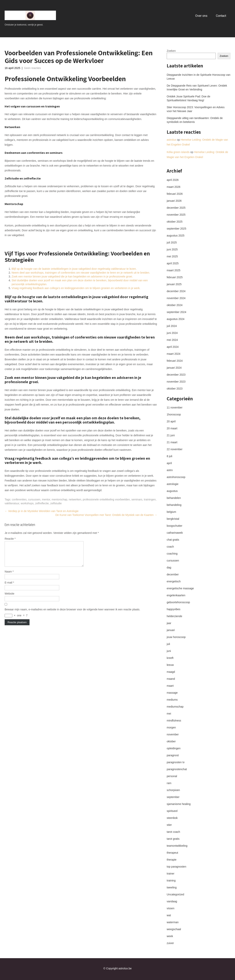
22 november (175, 449)
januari (171, 630)
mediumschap (175, 707)
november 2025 (176, 215)
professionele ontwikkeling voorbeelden (106, 499)
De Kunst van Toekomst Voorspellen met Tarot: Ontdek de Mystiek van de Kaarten (106, 515)
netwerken (75, 499)
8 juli (169, 456)
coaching (172, 554)
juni (169, 651)
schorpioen (173, 790)
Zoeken (171, 51)
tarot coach (173, 832)
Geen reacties (32, 68)
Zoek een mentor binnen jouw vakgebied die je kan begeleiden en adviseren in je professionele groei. (72, 276)
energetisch (174, 581)
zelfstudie (56, 503)
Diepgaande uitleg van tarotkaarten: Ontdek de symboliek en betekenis (195, 120)
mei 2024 (172, 340)
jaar (169, 623)
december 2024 (176, 291)
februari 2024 (175, 361)
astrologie (173, 484)
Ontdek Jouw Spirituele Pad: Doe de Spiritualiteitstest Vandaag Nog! (189, 98)
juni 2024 (172, 333)
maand (171, 679)
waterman (173, 922)
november (173, 734)
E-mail (9, 587)
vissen (171, 908)
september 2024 (176, 312)
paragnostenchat (177, 769)
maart (170, 686)
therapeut (172, 853)
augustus (172, 491)
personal (172, 776)
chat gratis (173, 540)
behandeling (174, 505)
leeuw (170, 665)
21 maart (172, 442)
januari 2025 (174, 284)
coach (170, 547)
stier (169, 825)
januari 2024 (174, 368)
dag (169, 567)
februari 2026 (175, 194)
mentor (46, 499)
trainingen (150, 499)
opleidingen (174, 748)
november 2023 (176, 382)
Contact (221, 16)
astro (170, 470)
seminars (137, 499)
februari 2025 (175, 277)
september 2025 (176, 229)
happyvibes (174, 609)
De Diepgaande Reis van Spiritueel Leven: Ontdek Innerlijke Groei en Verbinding (197, 88)
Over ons (201, 16)
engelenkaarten (176, 595)
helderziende (174, 616)
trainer (171, 874)
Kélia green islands (178, 152)
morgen (171, 727)
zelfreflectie (42, 503)
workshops (27, 503)
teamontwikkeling (177, 846)
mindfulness (174, 721)
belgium (171, 512)
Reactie (10, 539)
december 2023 (176, 375)
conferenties (19, 499)
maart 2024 (174, 354)
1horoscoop (174, 414)
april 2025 (173, 263)
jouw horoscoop (176, 637)
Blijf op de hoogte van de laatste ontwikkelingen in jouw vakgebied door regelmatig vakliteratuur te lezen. (74, 269)
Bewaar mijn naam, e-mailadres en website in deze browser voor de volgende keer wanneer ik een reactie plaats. (72, 614)
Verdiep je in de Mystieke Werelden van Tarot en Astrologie (42, 511)
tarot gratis (173, 839)
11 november (175, 407)
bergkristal (173, 519)
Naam (9, 576)
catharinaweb (175, 533)
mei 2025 (172, 256)
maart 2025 (174, 270)
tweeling (172, 887)
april (169, 463)
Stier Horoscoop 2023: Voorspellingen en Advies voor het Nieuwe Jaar (196, 109)
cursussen (34, 499)
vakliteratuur (12, 503)
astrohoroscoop (176, 477)
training (171, 880)
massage (172, 693)
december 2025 (176, 208)
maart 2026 (174, 187)
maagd (171, 672)
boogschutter (175, 526)
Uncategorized (175, 894)
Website (9, 598)
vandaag (172, 901)
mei (169, 714)
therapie (172, 860)
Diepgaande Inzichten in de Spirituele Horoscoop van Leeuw (199, 77)
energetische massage (180, 588)
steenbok (172, 818)
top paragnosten (176, 867)
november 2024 (176, 298)
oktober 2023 (175, 389)
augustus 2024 (176, 319)
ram (169, 783)
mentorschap (60, 499)
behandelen (174, 498)
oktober (171, 741)
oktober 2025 (175, 222)
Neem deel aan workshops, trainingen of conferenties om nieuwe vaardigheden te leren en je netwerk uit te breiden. (81, 273)
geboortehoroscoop (178, 602)
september (173, 797)
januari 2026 (174, 201)
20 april (171, 421)
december (173, 574)
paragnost (173, 755)
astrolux (171, 140)
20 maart (172, 428)
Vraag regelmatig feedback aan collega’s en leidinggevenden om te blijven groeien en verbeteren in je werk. (76, 288)
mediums (172, 700)
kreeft (170, 658)
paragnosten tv (176, 762)
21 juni (171, 435)
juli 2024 (172, 326)
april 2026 (173, 180)
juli (168, 644)
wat (169, 915)
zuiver (170, 943)
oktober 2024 (175, 305)
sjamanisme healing (179, 804)
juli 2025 (172, 242)
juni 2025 (172, 249)
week (170, 936)
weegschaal (174, 929)
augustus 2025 (176, 236)
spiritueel (172, 811)
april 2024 (173, 347)
